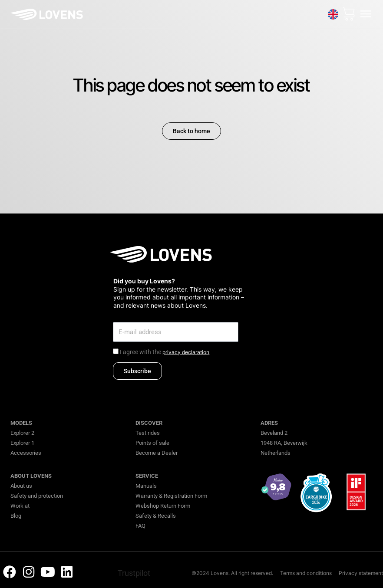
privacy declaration (186, 352)
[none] (333, 14)
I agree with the (165, 352)
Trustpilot (134, 573)
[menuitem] (333, 14)
